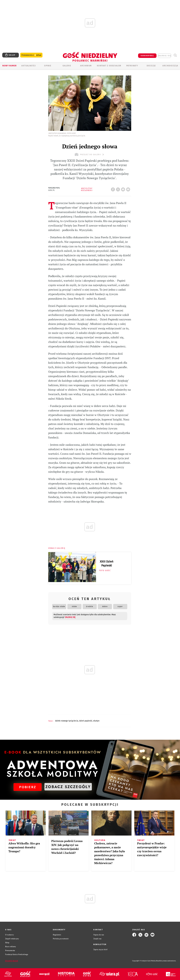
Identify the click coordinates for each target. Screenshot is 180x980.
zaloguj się (165, 56)
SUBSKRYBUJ (147, 56)
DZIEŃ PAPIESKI (86, 721)
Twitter (119, 189)
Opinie (48, 66)
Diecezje (151, 66)
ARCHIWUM (86, 66)
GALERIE (67, 66)
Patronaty (132, 66)
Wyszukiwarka (175, 55)
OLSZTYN (96, 721)
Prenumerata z (31, 55)
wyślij (129, 189)
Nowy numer (9, 66)
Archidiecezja (170, 66)
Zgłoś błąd (12, 961)
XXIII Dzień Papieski (107, 563)
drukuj (124, 189)
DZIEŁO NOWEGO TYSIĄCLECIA (67, 721)
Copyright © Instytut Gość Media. (144, 961)
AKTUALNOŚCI (29, 66)
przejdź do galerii (90, 155)
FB (113, 189)
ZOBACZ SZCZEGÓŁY (68, 787)
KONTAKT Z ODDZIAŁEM (109, 66)
